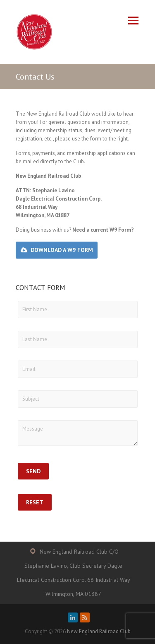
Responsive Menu (134, 21)
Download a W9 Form (62, 250)
